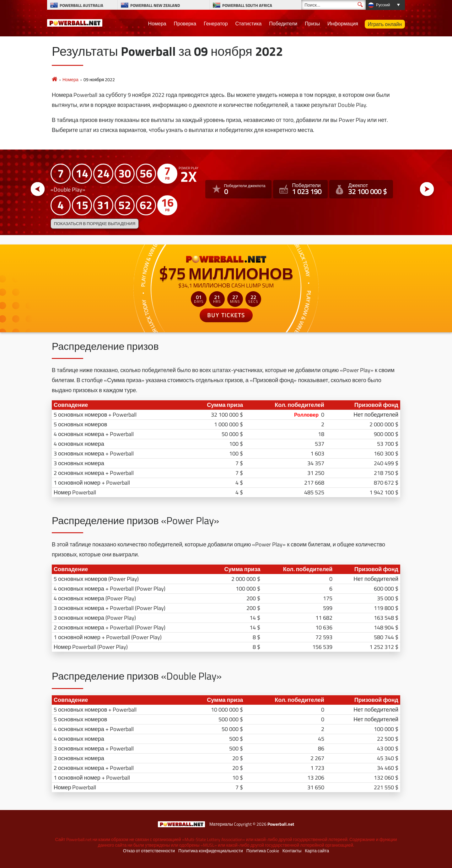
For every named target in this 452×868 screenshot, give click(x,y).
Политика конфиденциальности (211, 851)
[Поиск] (334, 5)
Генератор (216, 24)
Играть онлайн (385, 24)
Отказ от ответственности (149, 851)
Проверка (185, 24)
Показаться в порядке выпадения (95, 224)
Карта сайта (317, 851)
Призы (312, 24)
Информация (343, 24)
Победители (283, 24)
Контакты (292, 851)
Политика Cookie (263, 851)
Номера (157, 24)
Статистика (248, 24)
